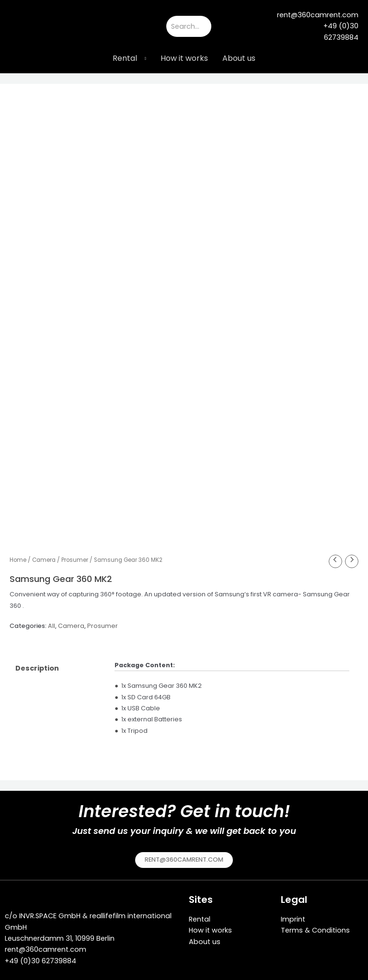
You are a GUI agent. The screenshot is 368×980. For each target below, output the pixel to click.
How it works (184, 58)
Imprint (293, 916)
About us (239, 58)
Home (18, 557)
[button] (184, 857)
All (52, 622)
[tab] (57, 665)
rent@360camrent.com (46, 946)
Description (37, 665)
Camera (44, 557)
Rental (125, 58)
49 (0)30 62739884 (43, 957)
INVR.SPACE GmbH (50, 912)
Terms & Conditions (315, 927)
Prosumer (75, 557)
